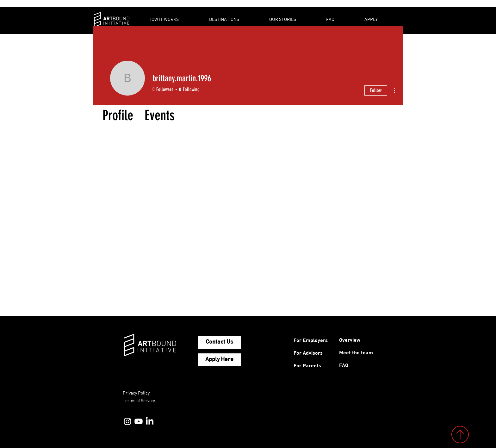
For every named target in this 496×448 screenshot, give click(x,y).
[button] (174, 19)
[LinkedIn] (150, 421)
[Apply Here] (219, 360)
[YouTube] (139, 421)
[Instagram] (127, 421)
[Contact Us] (219, 342)
